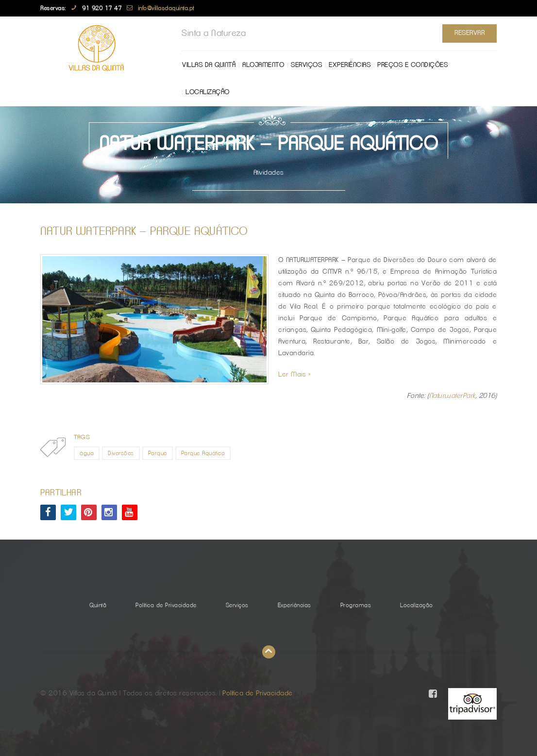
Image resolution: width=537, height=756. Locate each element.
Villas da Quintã (209, 65)
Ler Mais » (294, 375)
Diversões (121, 453)
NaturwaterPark (452, 396)
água (87, 453)
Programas (356, 605)
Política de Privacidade (166, 605)
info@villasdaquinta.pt (166, 8)
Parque (158, 453)
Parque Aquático (203, 453)
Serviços (306, 65)
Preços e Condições (412, 65)
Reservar (470, 33)
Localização (208, 92)
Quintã (98, 605)
